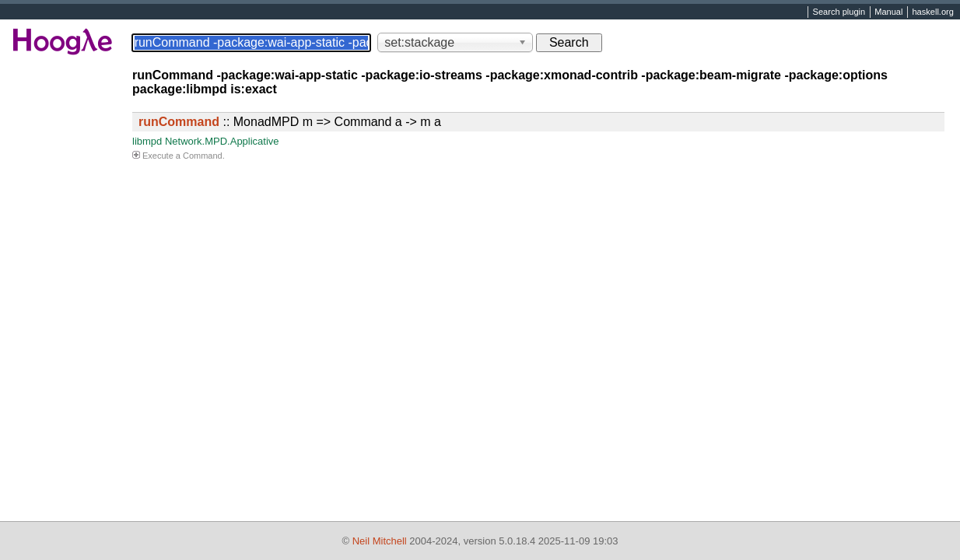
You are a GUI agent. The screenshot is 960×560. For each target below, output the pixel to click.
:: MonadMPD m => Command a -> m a (290, 122)
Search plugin (839, 12)
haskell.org (932, 12)
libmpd (147, 141)
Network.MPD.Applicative (222, 141)
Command (203, 156)
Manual (888, 12)
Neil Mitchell (380, 541)
